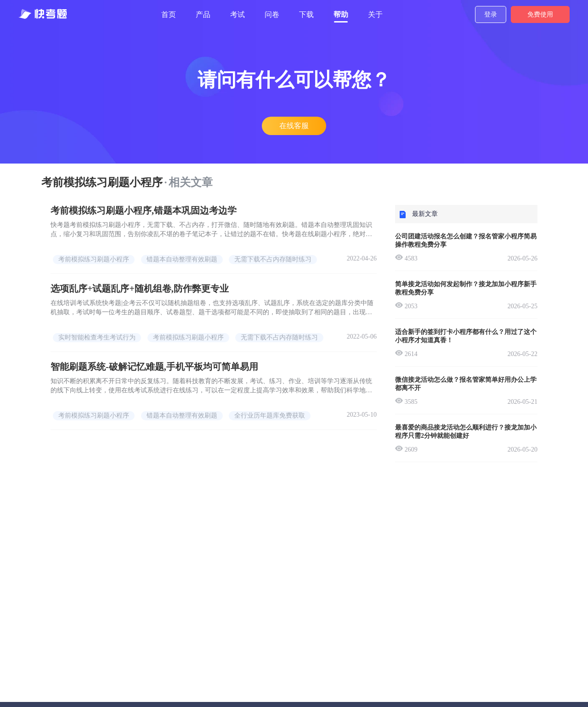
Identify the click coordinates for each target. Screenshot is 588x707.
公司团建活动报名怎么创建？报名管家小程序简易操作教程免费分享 (466, 240)
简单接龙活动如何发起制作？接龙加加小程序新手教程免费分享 (466, 288)
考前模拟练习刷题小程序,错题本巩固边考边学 (144, 210)
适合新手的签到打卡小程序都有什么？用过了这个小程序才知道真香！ (466, 336)
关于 (375, 14)
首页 (169, 14)
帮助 (341, 14)
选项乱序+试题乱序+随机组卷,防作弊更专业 (140, 288)
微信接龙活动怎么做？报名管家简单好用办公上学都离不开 (466, 384)
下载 (306, 14)
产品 (203, 14)
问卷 (272, 14)
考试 (237, 14)
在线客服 (294, 126)
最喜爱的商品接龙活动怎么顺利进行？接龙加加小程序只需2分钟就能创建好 (466, 432)
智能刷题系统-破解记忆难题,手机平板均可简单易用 (154, 367)
